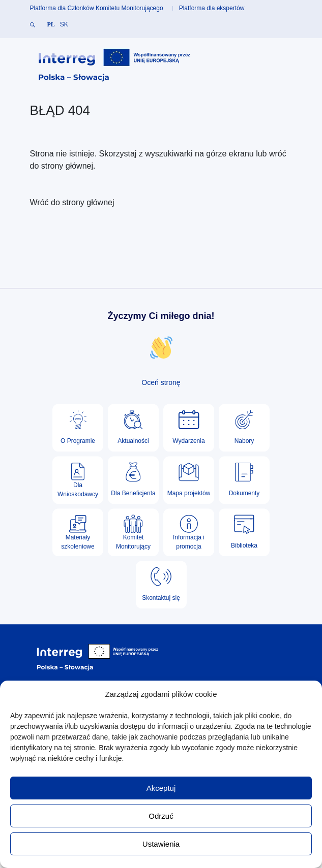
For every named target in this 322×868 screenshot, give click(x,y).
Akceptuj (161, 788)
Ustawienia (161, 844)
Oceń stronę (161, 382)
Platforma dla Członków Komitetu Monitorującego (97, 8)
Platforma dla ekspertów (212, 8)
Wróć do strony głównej (72, 202)
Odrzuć (161, 816)
